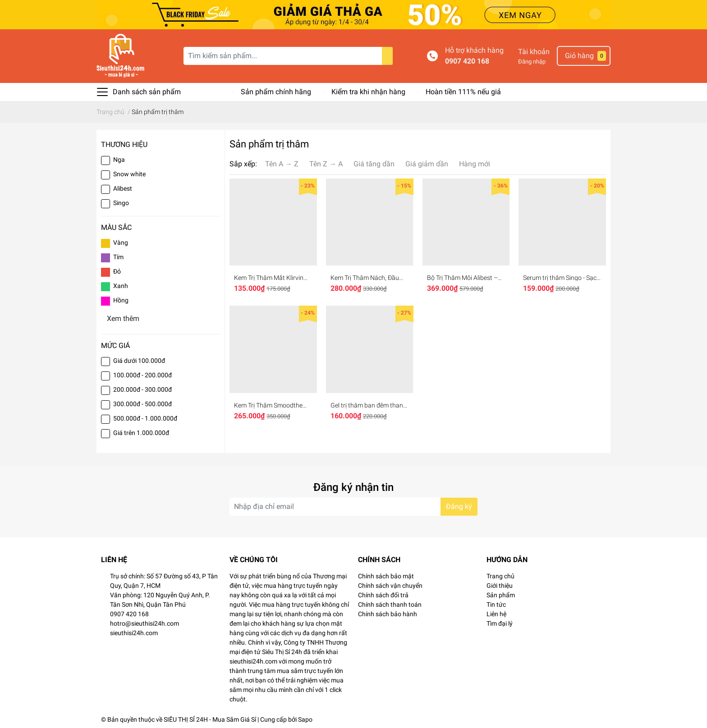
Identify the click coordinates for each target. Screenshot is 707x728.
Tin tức (496, 604)
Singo (122, 203)
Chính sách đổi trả (383, 595)
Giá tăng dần (374, 164)
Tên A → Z (282, 164)
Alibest (123, 188)
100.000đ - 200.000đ (142, 375)
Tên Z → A (326, 164)
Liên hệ (496, 614)
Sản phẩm (501, 595)
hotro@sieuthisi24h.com (145, 623)
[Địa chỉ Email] (353, 507)
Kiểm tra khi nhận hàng (368, 92)
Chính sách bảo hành (388, 614)
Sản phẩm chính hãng (276, 92)
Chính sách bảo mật (386, 576)
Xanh (121, 286)
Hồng (121, 300)
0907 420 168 (467, 61)
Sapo (305, 719)
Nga (119, 160)
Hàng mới (475, 164)
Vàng (121, 243)
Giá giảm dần (427, 164)
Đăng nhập (532, 62)
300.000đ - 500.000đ (142, 404)
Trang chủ (500, 576)
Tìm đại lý (500, 623)
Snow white (129, 174)
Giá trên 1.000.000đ (141, 433)
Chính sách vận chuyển (390, 586)
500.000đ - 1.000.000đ (145, 418)
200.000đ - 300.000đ (142, 389)
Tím (118, 257)
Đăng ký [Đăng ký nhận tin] (459, 506)
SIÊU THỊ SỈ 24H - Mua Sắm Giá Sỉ (210, 719)
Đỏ (117, 271)
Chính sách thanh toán (390, 604)
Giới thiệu (500, 586)
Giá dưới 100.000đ (139, 361)
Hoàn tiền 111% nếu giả (463, 92)
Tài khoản (534, 52)
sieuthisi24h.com (134, 633)
